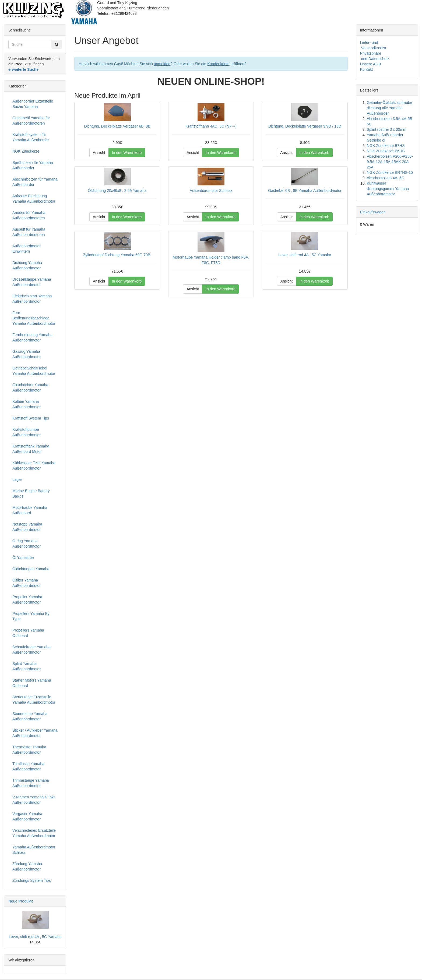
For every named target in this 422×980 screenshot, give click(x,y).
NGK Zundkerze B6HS (386, 151)
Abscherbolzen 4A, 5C (386, 178)
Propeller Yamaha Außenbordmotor (27, 600)
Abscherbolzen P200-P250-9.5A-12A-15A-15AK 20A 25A (390, 162)
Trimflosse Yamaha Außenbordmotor (28, 766)
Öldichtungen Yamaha (31, 569)
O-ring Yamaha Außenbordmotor (27, 544)
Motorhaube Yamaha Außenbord (30, 510)
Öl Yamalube (23, 558)
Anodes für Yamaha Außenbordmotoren (29, 215)
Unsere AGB (371, 64)
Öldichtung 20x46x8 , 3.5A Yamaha (117, 191)
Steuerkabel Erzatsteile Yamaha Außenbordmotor (34, 700)
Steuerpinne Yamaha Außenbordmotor (30, 716)
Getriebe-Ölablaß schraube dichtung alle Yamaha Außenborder (390, 108)
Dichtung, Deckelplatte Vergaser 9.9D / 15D (305, 126)
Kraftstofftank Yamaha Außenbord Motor (31, 449)
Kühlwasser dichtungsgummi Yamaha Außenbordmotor (388, 189)
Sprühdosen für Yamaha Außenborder (33, 165)
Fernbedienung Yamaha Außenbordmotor (32, 337)
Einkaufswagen (373, 212)
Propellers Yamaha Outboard (28, 633)
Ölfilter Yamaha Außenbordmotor (27, 583)
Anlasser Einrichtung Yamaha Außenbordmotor (34, 199)
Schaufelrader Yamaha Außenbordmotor (31, 650)
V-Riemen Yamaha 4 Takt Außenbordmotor (34, 800)
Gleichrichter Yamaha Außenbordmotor (30, 387)
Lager (17, 480)
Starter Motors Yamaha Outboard (32, 683)
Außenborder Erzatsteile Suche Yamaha (33, 104)
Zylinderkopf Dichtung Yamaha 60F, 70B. (117, 255)
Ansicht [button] (99, 153)
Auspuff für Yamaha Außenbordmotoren (29, 232)
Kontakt (366, 69)
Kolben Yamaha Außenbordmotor (27, 404)
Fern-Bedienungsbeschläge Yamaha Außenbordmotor (34, 318)
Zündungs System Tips (31, 880)
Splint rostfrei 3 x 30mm (387, 129)
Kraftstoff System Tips (31, 418)
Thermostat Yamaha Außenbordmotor (29, 750)
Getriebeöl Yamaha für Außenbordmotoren (31, 121)
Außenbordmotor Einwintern (27, 249)
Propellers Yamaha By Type (31, 616)
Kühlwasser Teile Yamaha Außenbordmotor (34, 466)
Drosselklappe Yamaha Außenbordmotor (32, 282)
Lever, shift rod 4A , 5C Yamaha (305, 255)
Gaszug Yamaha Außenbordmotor (27, 354)
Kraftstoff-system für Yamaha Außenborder (31, 137)
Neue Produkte (21, 901)
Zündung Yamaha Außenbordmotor (27, 866)
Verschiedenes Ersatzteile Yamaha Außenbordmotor (34, 833)
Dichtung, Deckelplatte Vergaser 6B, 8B (117, 126)
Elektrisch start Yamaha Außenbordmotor (32, 299)
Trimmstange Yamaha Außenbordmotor (31, 783)
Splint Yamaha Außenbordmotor (27, 666)
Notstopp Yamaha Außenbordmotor (27, 527)
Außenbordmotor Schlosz (211, 191)
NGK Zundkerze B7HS (386, 146)
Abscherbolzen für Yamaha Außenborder (35, 182)
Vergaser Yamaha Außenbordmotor (27, 816)
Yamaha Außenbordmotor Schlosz (34, 850)
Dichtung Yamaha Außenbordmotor (27, 265)
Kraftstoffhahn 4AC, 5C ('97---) (211, 126)
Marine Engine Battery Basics (31, 493)
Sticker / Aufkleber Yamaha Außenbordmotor (35, 733)
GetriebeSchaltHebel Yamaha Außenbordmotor (34, 371)
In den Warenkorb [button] (127, 153)
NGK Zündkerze (26, 151)
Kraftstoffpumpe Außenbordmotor (27, 432)
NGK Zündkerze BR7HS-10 (390, 172)
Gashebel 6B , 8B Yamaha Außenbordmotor (305, 191)
